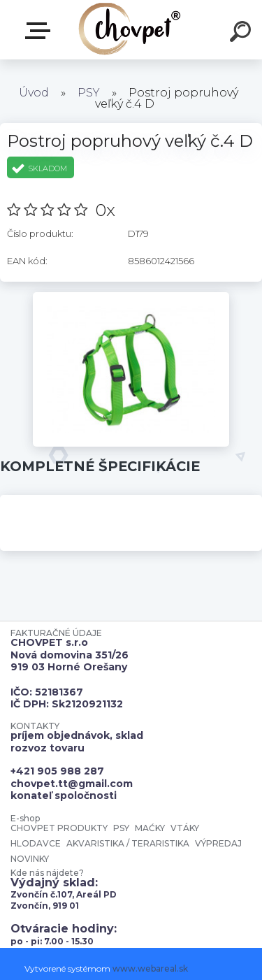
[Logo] (130, 30)
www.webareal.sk (150, 968)
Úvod (34, 93)
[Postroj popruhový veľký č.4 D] (131, 297)
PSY (89, 93)
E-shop (41, 31)
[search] (242, 34)
